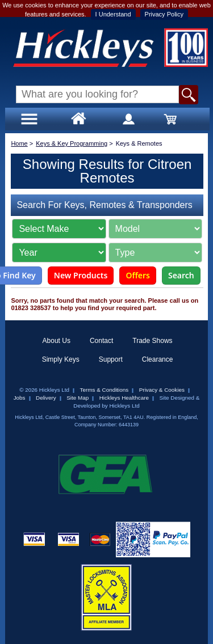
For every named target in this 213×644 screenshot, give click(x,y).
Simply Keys (61, 359)
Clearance (158, 359)
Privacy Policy (164, 14)
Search (181, 275)
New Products (81, 275)
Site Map (78, 398)
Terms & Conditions (105, 390)
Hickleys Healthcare (124, 398)
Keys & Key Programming (72, 143)
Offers (138, 275)
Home (19, 143)
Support (111, 359)
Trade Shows (152, 341)
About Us (57, 341)
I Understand (113, 14)
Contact (101, 341)
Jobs (20, 398)
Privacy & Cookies (162, 390)
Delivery (46, 398)
